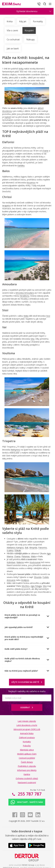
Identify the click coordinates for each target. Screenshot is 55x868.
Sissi (48, 316)
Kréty (21, 69)
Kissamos (31, 183)
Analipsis (25, 580)
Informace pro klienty (27, 770)
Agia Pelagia (36, 586)
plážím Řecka (38, 83)
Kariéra (27, 774)
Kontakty (27, 742)
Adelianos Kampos (15, 548)
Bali (27, 548)
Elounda (38, 577)
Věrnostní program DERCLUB (27, 729)
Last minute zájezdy (27, 721)
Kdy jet (23, 21)
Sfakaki (18, 550)
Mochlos (26, 586)
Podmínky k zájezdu (27, 766)
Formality (38, 21)
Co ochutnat (13, 39)
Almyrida (33, 548)
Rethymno (16, 450)
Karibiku (21, 165)
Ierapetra (6, 206)
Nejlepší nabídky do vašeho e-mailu (27, 691)
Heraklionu (24, 296)
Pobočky (27, 746)
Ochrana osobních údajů (27, 778)
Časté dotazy (27, 762)
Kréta (10, 21)
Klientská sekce (27, 750)
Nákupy (31, 39)
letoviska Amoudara (25, 293)
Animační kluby (27, 733)
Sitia (32, 339)
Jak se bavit (13, 49)
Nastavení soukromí (27, 782)
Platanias (26, 556)
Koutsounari (35, 562)
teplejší (8, 117)
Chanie (45, 151)
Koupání (29, 30)
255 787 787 (29, 794)
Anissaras (11, 580)
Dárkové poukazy (27, 737)
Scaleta (10, 550)
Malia (26, 316)
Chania (17, 556)
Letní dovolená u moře (27, 725)
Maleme (20, 562)
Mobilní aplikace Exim (27, 754)
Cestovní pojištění (27, 758)
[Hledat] (45, 4)
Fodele (46, 577)
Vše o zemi (12, 30)
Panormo (43, 548)
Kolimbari (11, 562)
